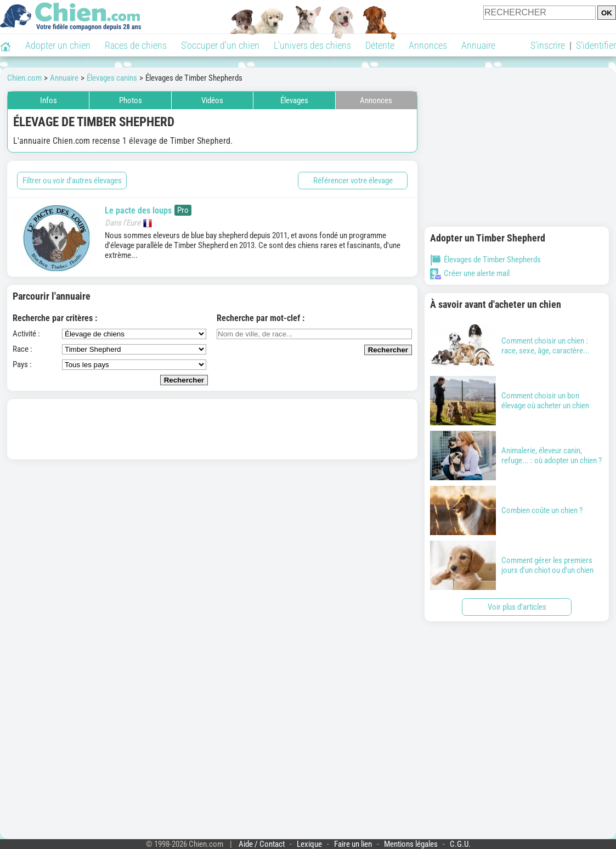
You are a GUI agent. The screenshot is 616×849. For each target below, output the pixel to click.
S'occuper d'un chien (220, 45)
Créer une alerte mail (470, 273)
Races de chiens (136, 45)
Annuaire (478, 45)
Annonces (428, 45)
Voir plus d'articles (517, 607)
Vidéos (212, 100)
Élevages (294, 100)
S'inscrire (548, 45)
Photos (131, 100)
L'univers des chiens (312, 45)
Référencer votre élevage (353, 181)
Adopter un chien (58, 45)
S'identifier (596, 45)
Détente (380, 45)
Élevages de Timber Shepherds (485, 260)
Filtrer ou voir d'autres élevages (72, 181)
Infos (49, 100)
